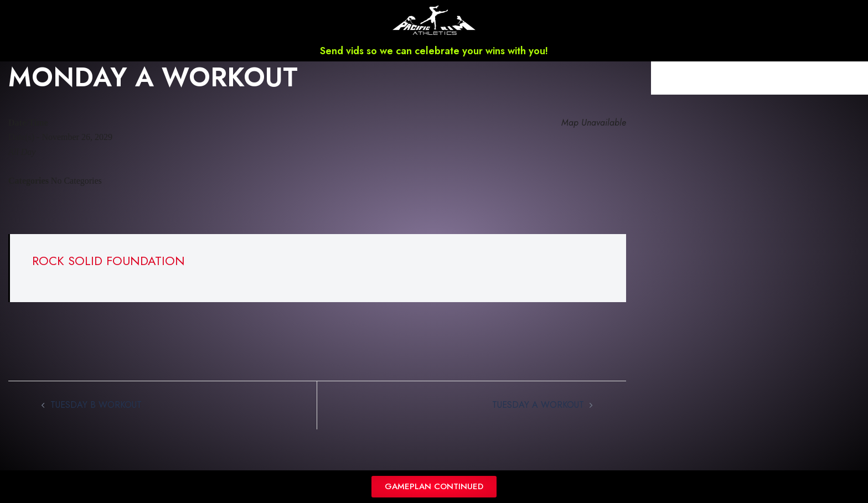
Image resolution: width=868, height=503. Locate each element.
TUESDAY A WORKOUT (538, 405)
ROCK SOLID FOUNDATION (108, 261)
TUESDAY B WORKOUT (96, 405)
